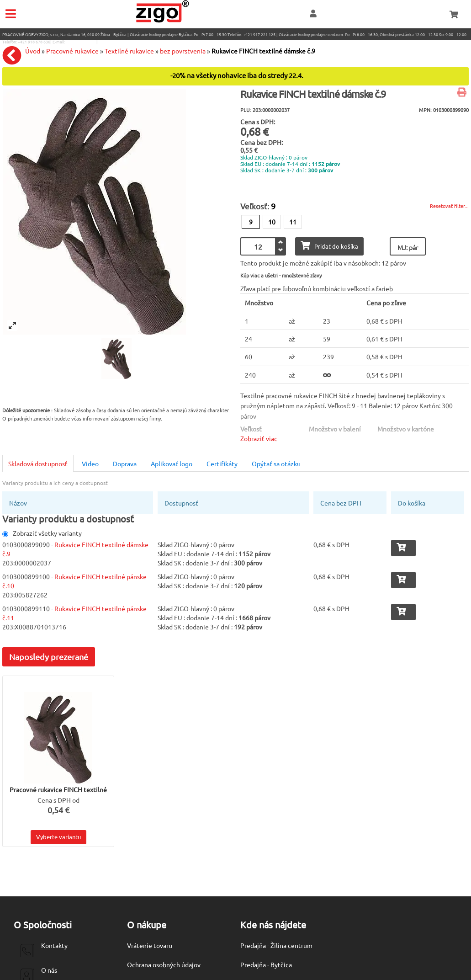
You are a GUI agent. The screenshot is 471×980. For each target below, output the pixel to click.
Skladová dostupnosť (38, 463)
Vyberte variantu (58, 837)
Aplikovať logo (172, 463)
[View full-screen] (12, 325)
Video (90, 463)
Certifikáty (222, 463)
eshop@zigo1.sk (81, 42)
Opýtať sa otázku (276, 463)
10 (272, 222)
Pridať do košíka (329, 246)
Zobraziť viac (259, 438)
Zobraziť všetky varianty (42, 533)
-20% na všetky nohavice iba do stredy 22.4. (237, 76)
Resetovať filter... (449, 206)
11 (293, 222)
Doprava (125, 463)
